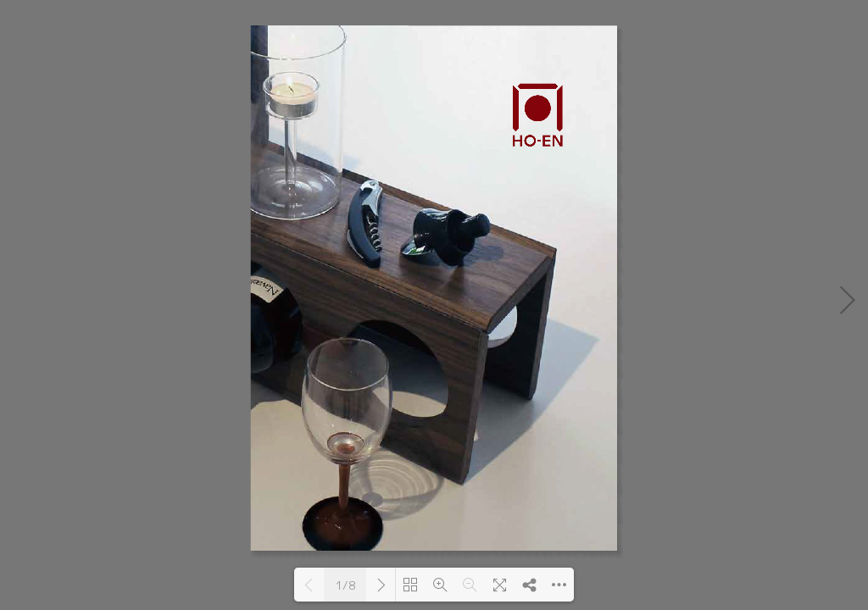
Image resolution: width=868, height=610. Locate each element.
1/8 (345, 585)
